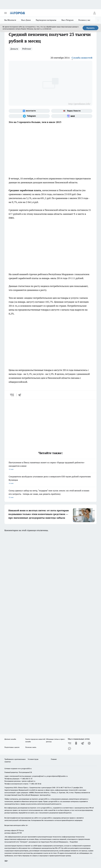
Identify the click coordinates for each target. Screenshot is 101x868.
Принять (91, 28)
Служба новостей (82, 58)
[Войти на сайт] (94, 13)
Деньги (14, 49)
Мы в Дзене (26, 20)
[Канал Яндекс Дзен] (89, 743)
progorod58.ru (44, 799)
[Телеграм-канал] (29, 116)
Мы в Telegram (67, 20)
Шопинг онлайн (10, 739)
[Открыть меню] (6, 13)
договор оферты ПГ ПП (13, 833)
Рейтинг (27, 49)
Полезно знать (31, 747)
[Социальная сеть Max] (72, 116)
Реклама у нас (84, 20)
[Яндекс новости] (72, 111)
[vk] (12, 395)
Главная (54, 759)
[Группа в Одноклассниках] (76, 743)
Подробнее (74, 842)
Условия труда (33, 759)
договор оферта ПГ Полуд (14, 830)
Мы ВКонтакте (10, 20)
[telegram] (20, 395)
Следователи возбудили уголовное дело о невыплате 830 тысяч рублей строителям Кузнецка (50, 480)
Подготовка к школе (12, 747)
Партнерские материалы (46, 20)
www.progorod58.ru (25, 768)
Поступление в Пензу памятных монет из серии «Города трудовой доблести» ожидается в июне (50, 466)
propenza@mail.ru (39, 776)
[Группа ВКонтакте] (29, 111)
